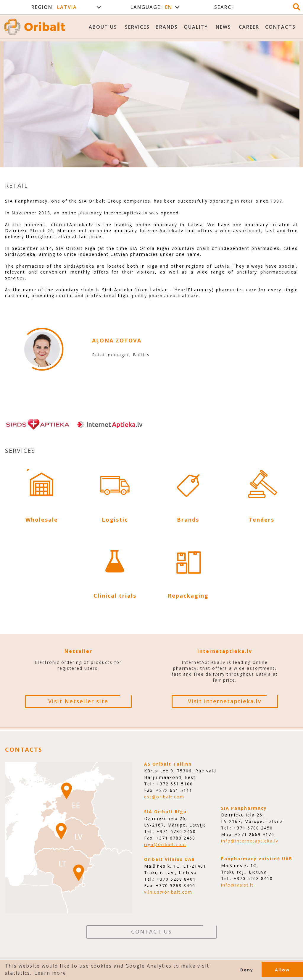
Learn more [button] (50, 973)
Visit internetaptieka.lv (225, 701)
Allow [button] (282, 970)
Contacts (280, 27)
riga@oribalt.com (165, 844)
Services (137, 27)
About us (103, 27)
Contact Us (151, 932)
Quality (196, 27)
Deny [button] (247, 970)
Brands (167, 27)
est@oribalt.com (164, 797)
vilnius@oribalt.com (168, 892)
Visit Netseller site (78, 701)
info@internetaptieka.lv (250, 841)
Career (249, 27)
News (223, 27)
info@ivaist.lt (237, 885)
